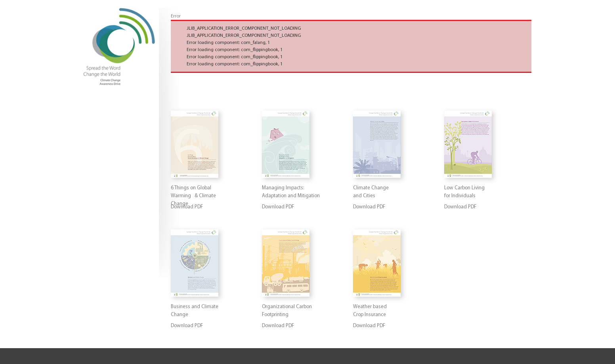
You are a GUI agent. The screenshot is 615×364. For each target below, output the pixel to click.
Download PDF (278, 207)
